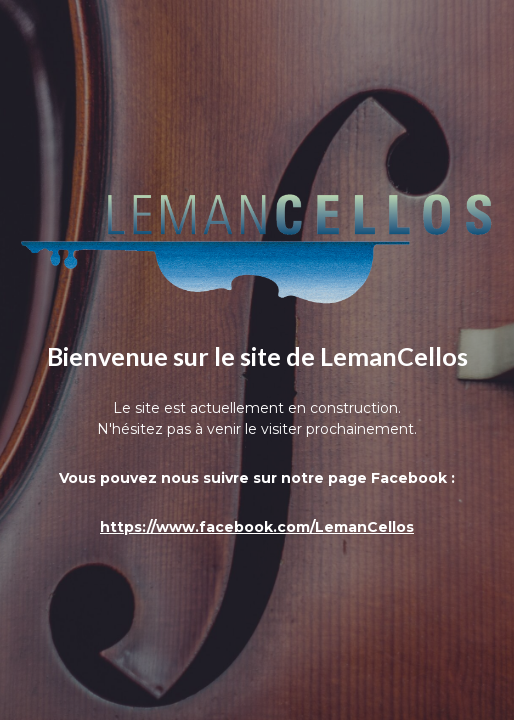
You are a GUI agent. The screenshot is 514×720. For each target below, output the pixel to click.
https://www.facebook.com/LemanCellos (257, 527)
